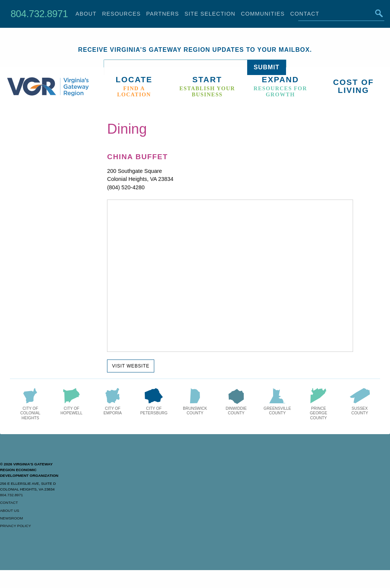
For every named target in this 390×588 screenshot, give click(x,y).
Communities (263, 14)
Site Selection (210, 14)
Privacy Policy (15, 526)
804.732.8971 (39, 14)
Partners (163, 14)
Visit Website (131, 366)
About (86, 14)
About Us (10, 511)
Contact (9, 503)
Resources (121, 14)
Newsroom (11, 518)
